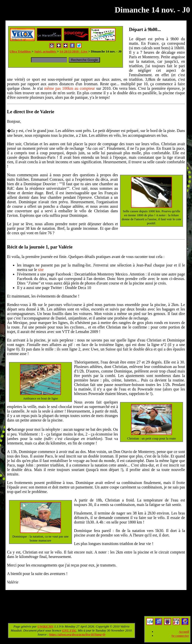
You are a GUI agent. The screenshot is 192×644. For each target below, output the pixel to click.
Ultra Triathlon (20, 51)
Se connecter (180, 636)
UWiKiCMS (45, 626)
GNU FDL (69, 630)
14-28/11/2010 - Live (74, 51)
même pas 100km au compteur (69, 88)
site (41, 270)
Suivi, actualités (46, 51)
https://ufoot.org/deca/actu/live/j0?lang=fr (77, 634)
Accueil (184, 632)
